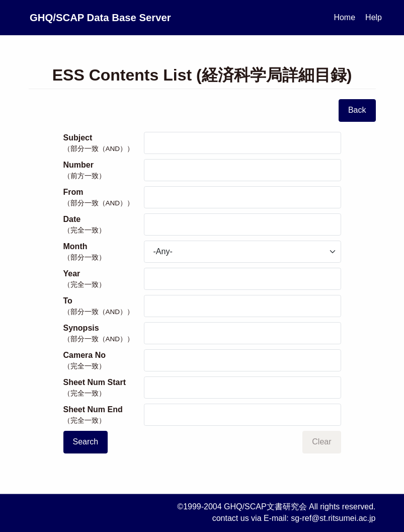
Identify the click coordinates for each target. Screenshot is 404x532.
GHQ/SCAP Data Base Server (141, 17)
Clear (321, 442)
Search (86, 442)
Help (374, 17)
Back (357, 110)
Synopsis (104, 334)
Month (104, 252)
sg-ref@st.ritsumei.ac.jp (333, 518)
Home (344, 17)
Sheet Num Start (104, 388)
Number (104, 171)
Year (104, 279)
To (104, 307)
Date (104, 225)
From (104, 198)
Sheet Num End (104, 415)
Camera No (104, 361)
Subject (104, 143)
